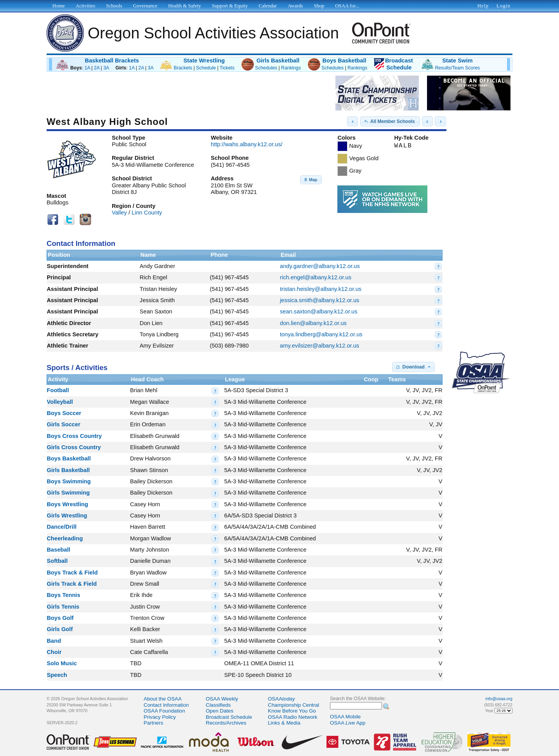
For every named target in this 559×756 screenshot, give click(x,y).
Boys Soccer (64, 413)
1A (87, 68)
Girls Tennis (63, 607)
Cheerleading (65, 538)
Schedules (266, 68)
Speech (57, 675)
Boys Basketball (344, 61)
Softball (57, 561)
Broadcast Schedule (229, 717)
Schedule (206, 68)
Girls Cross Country (74, 447)
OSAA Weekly (222, 699)
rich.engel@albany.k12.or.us (316, 277)
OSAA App (348, 723)
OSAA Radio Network (293, 717)
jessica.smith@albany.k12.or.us (319, 300)
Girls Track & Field (72, 584)
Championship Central (293, 705)
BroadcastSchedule (399, 64)
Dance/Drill (62, 527)
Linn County (147, 213)
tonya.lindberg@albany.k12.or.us (321, 334)
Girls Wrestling (67, 516)
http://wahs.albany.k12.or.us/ (247, 144)
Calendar (268, 6)
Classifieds (218, 705)
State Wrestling (204, 61)
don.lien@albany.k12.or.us (313, 323)
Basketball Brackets (112, 61)
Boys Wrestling (68, 504)
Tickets (227, 68)
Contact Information (166, 705)
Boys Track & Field (72, 573)
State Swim (457, 61)
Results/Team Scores (457, 68)
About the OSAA (163, 699)
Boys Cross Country (75, 436)
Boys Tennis (64, 595)
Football (58, 390)
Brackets (183, 68)
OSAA (281, 699)
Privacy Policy (160, 717)
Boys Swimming (69, 481)
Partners (153, 723)
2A (97, 68)
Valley (119, 213)
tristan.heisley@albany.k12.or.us (321, 289)
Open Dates (220, 711)
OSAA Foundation (164, 711)
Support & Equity (230, 6)
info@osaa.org (499, 699)
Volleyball (60, 402)
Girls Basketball (278, 61)
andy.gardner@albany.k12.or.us (320, 266)
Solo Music (62, 663)
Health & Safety (184, 6)
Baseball (59, 550)
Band (54, 641)
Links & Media (284, 723)
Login (503, 6)
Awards (295, 6)
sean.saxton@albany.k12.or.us (319, 311)
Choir (54, 652)
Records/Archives (226, 723)
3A (106, 68)
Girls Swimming (69, 493)
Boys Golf (60, 618)
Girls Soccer (64, 424)
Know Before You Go (292, 711)
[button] (352, 121)
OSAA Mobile (345, 717)
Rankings (291, 68)
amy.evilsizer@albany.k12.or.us (319, 346)
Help (483, 6)
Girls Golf (60, 629)
